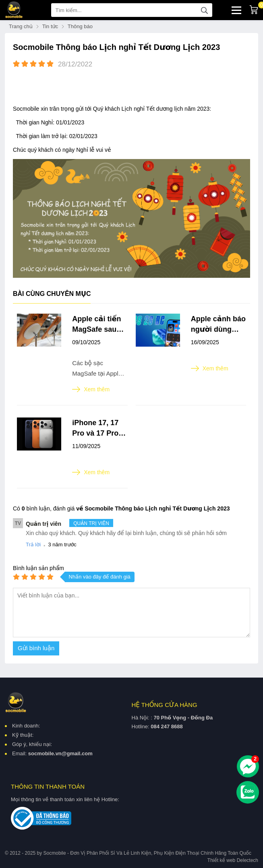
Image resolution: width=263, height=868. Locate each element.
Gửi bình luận (36, 648)
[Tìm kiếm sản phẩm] (132, 10)
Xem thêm (91, 389)
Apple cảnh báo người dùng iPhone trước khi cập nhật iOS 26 (218, 325)
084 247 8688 (167, 726)
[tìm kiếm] (205, 10)
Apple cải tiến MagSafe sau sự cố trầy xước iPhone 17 (99, 325)
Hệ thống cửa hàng (165, 705)
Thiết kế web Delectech (233, 860)
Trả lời (33, 545)
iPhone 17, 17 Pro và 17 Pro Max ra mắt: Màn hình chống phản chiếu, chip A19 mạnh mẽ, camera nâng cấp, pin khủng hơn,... (99, 429)
